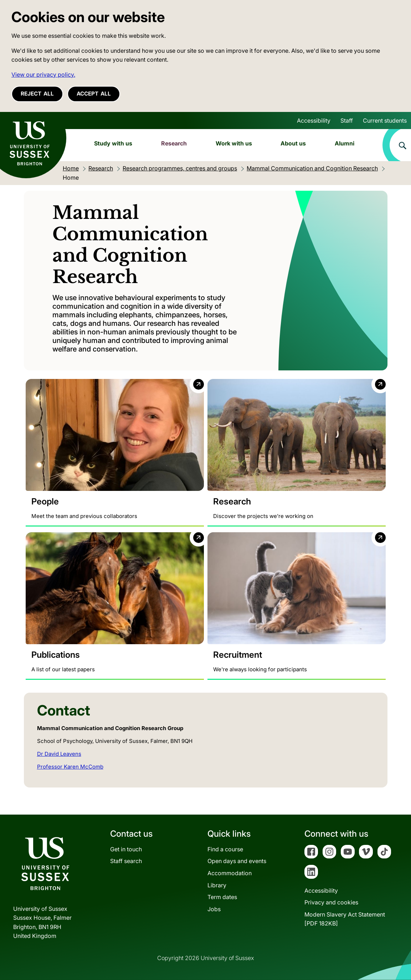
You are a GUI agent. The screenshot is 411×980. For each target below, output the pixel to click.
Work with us (234, 143)
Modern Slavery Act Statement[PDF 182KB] (345, 919)
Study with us (113, 143)
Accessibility (314, 120)
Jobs (214, 909)
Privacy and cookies (331, 903)
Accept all (94, 94)
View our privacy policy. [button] (43, 75)
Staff (347, 120)
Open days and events (237, 861)
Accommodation (230, 873)
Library (217, 885)
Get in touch (126, 849)
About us (293, 143)
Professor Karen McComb (70, 767)
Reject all (37, 94)
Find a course (225, 849)
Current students (385, 120)
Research (174, 143)
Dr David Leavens (59, 754)
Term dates (222, 897)
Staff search (126, 861)
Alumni (345, 143)
